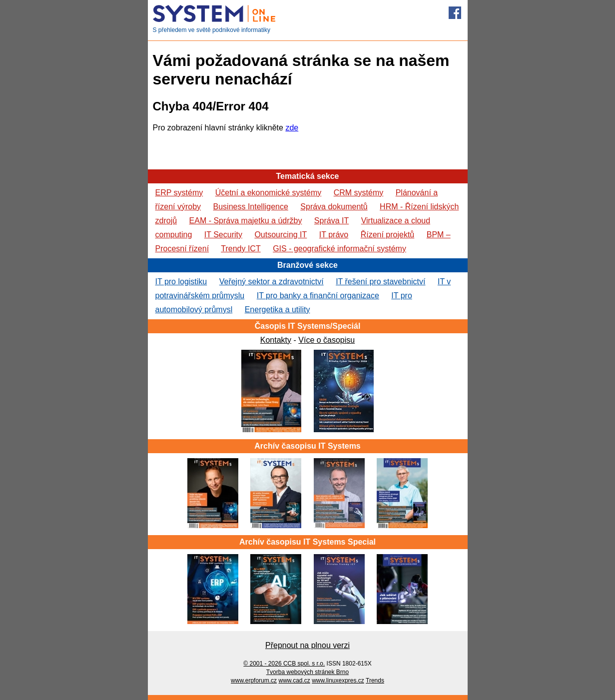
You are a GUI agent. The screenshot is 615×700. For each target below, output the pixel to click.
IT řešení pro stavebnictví (380, 282)
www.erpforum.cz (254, 681)
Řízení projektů (388, 235)
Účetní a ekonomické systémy (269, 193)
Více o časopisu (326, 340)
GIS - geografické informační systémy (339, 249)
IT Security (223, 235)
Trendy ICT (241, 249)
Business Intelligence (251, 207)
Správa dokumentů (334, 207)
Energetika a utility (278, 310)
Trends (375, 681)
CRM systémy (359, 193)
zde (292, 128)
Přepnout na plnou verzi (307, 645)
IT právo (334, 235)
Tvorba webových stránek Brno (307, 672)
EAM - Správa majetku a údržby (246, 221)
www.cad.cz (294, 681)
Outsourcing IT (281, 235)
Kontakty (276, 340)
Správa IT (331, 221)
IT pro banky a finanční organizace (318, 296)
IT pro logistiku (181, 282)
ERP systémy (179, 193)
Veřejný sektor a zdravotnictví (272, 282)
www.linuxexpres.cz (338, 681)
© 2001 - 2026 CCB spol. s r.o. (284, 664)
